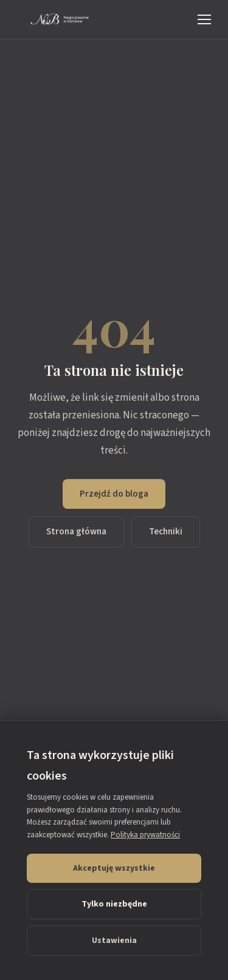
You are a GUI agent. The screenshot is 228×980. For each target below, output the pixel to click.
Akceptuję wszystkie (114, 868)
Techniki (166, 532)
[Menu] (204, 19)
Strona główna (76, 532)
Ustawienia (114, 941)
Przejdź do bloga (114, 494)
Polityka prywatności (145, 835)
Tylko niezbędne (114, 904)
